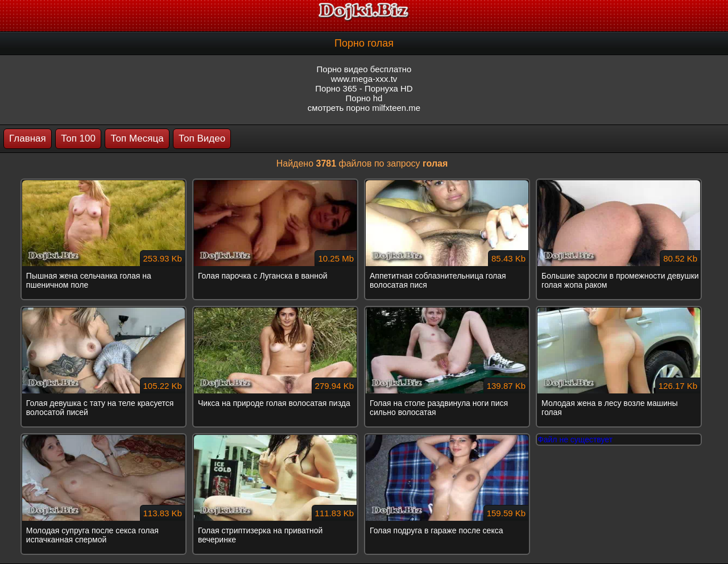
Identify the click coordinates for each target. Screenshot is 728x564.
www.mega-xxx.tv (364, 79)
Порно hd (364, 98)
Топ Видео (202, 138)
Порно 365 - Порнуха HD (364, 88)
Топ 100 (78, 138)
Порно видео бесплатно (364, 69)
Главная (28, 138)
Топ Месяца (137, 138)
